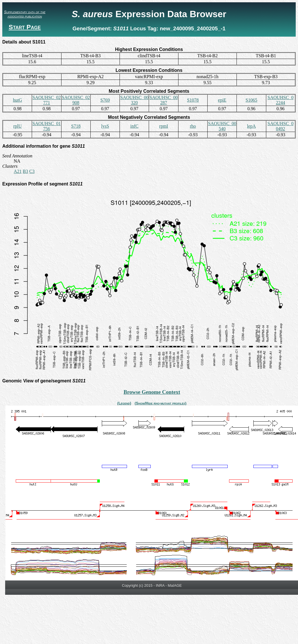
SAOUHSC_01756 (47, 126)
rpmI (164, 126)
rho (193, 126)
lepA (251, 126)
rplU (17, 126)
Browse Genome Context (152, 392)
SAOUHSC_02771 (47, 100)
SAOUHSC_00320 (134, 100)
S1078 (193, 100)
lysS (105, 126)
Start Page (25, 27)
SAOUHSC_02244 (280, 100)
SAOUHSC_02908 (76, 100)
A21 (18, 171)
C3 (32, 171)
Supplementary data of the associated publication (25, 14)
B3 (26, 171)
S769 (105, 100)
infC (134, 126)
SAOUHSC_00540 (222, 126)
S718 (76, 126)
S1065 (252, 100)
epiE (222, 100)
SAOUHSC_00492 (280, 126)
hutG (17, 100)
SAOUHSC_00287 (164, 100)
